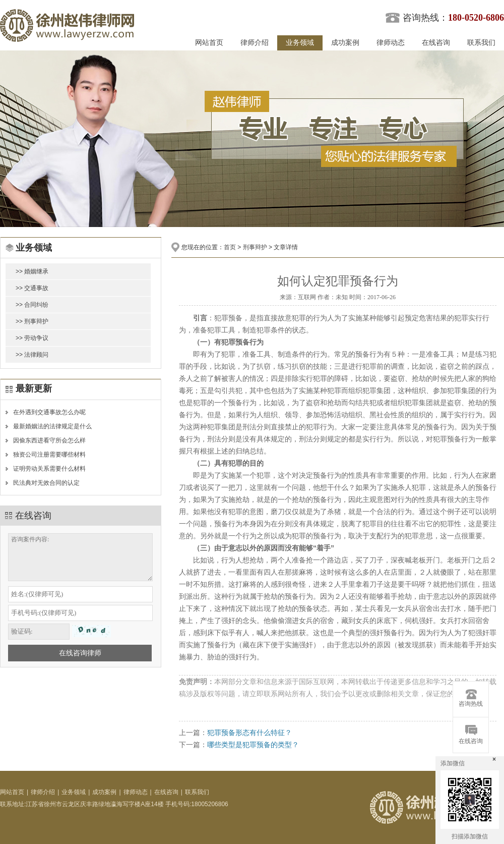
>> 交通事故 (32, 288)
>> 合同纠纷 (32, 305)
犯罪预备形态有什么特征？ (249, 733)
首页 (230, 247)
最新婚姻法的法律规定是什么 (52, 426)
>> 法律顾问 (32, 355)
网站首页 (209, 43)
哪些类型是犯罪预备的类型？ (253, 745)
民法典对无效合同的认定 (46, 483)
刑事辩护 (255, 247)
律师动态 (391, 43)
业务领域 (300, 43)
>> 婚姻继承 (32, 271)
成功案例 (345, 43)
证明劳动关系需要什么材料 (49, 469)
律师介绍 (255, 43)
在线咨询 (436, 43)
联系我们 (481, 43)
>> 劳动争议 (32, 338)
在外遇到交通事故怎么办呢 (49, 412)
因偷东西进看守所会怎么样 (49, 440)
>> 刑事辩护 (32, 321)
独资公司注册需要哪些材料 (49, 455)
